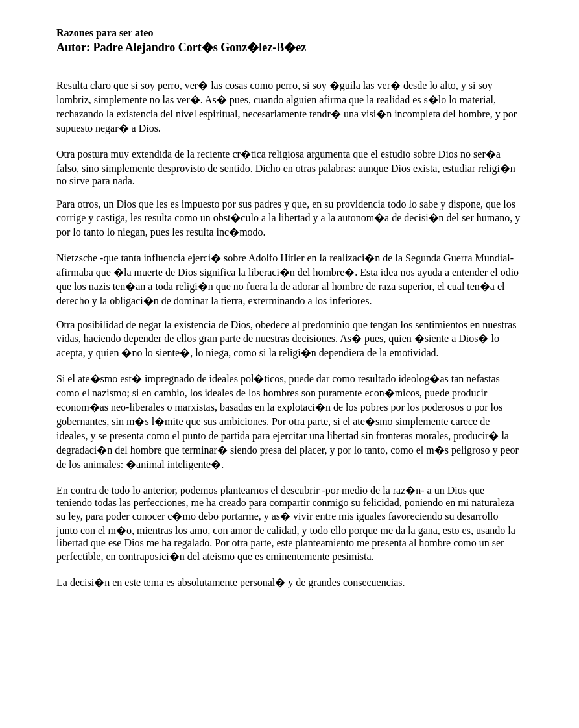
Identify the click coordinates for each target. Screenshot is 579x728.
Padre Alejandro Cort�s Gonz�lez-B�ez (200, 47)
